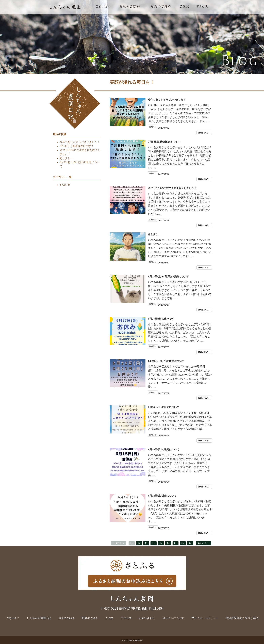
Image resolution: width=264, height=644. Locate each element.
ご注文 (109, 618)
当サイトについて (173, 618)
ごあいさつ (13, 618)
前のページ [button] (120, 543)
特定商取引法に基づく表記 (242, 618)
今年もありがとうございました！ (80, 142)
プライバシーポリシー (205, 618)
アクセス (126, 618)
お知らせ (65, 185)
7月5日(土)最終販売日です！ (77, 146)
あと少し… (66, 158)
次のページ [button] (202, 543)
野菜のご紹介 (90, 618)
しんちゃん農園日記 (39, 618)
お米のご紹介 (67, 618)
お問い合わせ (147, 618)
